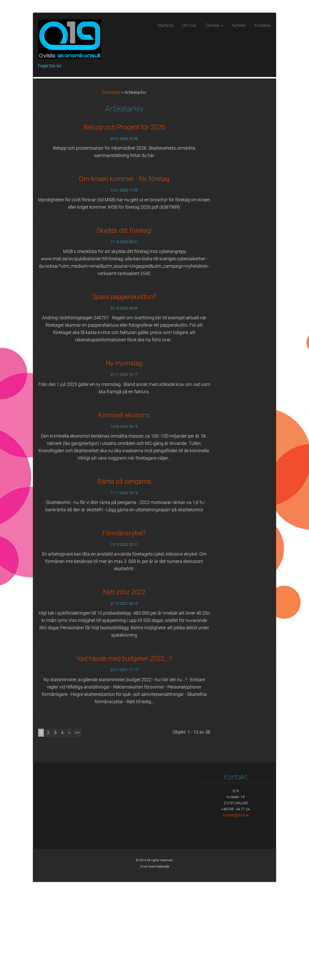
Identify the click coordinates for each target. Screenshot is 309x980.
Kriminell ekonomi (124, 513)
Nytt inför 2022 (124, 690)
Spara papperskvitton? (124, 395)
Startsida (111, 191)
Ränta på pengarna (124, 580)
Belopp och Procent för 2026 (124, 225)
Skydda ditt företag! (124, 329)
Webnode (162, 965)
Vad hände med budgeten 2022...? (124, 757)
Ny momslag (124, 461)
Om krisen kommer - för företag (124, 277)
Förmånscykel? (124, 631)
